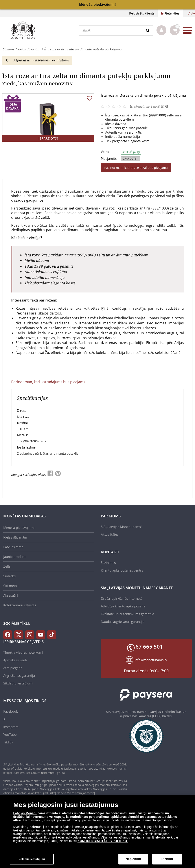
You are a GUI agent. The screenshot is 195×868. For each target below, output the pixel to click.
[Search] (148, 30)
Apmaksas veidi (15, 660)
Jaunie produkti (15, 557)
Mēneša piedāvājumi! (98, 5)
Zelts (7, 566)
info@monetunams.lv (151, 660)
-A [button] (189, 13)
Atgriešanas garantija (19, 675)
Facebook (11, 711)
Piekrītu (167, 861)
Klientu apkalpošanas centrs (122, 570)
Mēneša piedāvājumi (19, 528)
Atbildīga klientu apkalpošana (123, 606)
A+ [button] (193, 13)
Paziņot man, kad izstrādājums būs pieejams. (49, 382)
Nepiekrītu (133, 861)
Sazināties (108, 563)
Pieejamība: (110, 159)
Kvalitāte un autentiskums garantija (127, 614)
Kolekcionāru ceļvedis (20, 605)
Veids (105, 152)
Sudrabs (9, 576)
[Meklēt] (111, 30)
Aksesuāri (11, 595)
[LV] (24, 30)
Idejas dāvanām (15, 537)
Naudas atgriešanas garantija (123, 622)
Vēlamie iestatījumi (32, 861)
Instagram (11, 727)
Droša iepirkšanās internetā (122, 598)
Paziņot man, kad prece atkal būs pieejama (136, 168)
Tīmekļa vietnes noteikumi (23, 652)
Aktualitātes (110, 534)
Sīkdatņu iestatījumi (18, 683)
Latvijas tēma (13, 547)
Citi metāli (11, 586)
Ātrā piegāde (13, 668)
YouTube (10, 734)
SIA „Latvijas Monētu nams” (121, 527)
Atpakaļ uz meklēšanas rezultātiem (37, 60)
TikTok (8, 742)
